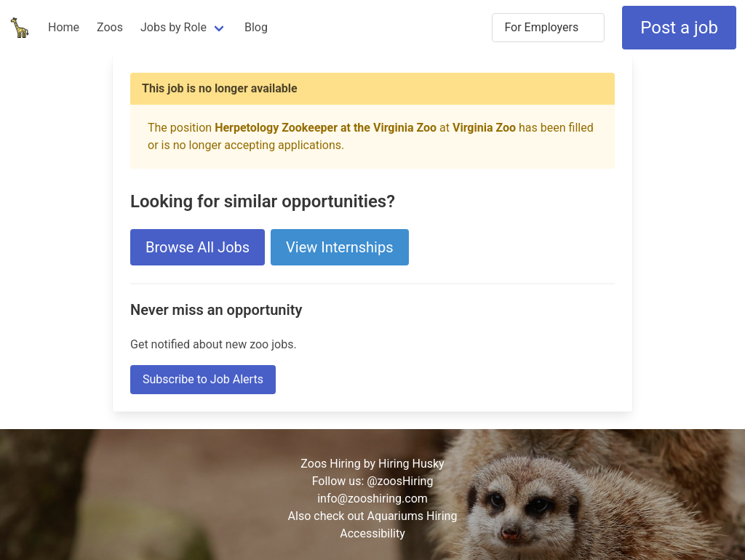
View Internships (339, 247)
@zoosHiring (400, 481)
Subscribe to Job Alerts (203, 379)
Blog (256, 27)
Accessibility (372, 533)
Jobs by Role (174, 27)
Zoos (110, 27)
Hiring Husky (411, 464)
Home (64, 27)
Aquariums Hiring (413, 516)
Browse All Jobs (198, 247)
